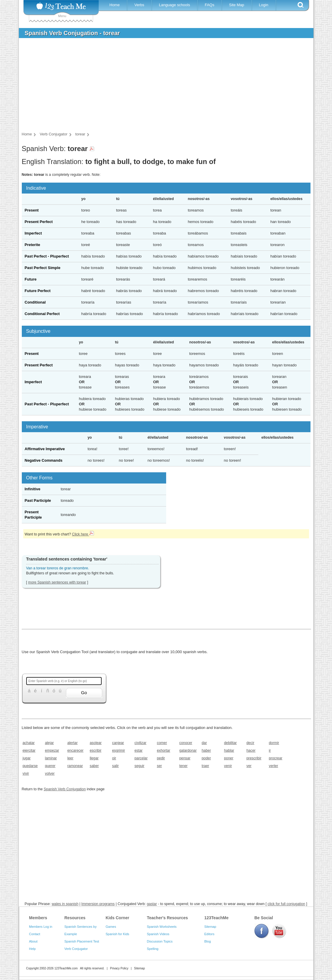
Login (264, 5)
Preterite (33, 245)
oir (114, 758)
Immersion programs (98, 904)
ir (270, 750)
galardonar (188, 750)
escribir (96, 750)
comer (162, 743)
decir (251, 743)
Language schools (174, 5)
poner (229, 758)
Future (31, 279)
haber (207, 750)
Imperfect (33, 233)
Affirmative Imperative (45, 449)
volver (50, 773)
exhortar (164, 750)
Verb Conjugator (76, 949)
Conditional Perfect (42, 314)
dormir (274, 743)
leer (71, 758)
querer (50, 766)
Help (33, 949)
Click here (83, 534)
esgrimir (119, 750)
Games (111, 927)
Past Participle (38, 500)
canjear (118, 743)
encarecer (76, 750)
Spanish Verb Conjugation (65, 789)
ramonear (75, 766)
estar (139, 750)
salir (116, 766)
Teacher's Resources (167, 918)
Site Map (236, 5)
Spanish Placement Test (82, 941)
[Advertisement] (162, 87)
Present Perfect (39, 222)
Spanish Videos (158, 934)
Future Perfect (38, 291)
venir (228, 766)
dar (204, 743)
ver (249, 766)
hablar (229, 750)
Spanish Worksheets (162, 927)
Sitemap (210, 927)
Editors (209, 934)
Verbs (139, 5)
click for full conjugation (286, 904)
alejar (49, 743)
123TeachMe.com (66, 968)
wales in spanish (65, 904)
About (33, 941)
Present (32, 210)
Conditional (35, 302)
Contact (35, 934)
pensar (185, 758)
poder (207, 758)
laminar (51, 758)
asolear (96, 743)
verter (274, 766)
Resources (75, 918)
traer (205, 766)
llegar (94, 758)
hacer (251, 750)
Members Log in (41, 927)
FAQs (210, 5)
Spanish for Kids (118, 934)
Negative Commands (44, 460)
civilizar (141, 743)
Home (115, 5)
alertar (73, 743)
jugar (27, 758)
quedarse (30, 766)
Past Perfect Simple (43, 268)
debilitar (231, 743)
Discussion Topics (160, 941)
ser (160, 766)
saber (94, 766)
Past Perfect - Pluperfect (47, 256)
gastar (152, 904)
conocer (186, 743)
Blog (208, 941)
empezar (52, 750)
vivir (26, 773)
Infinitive (33, 489)
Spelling (153, 949)
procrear (276, 758)
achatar (29, 743)
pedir (161, 758)
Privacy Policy (119, 968)
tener (184, 766)
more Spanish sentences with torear (57, 582)
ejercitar (29, 750)
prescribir (254, 758)
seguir (140, 766)
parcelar (141, 758)
